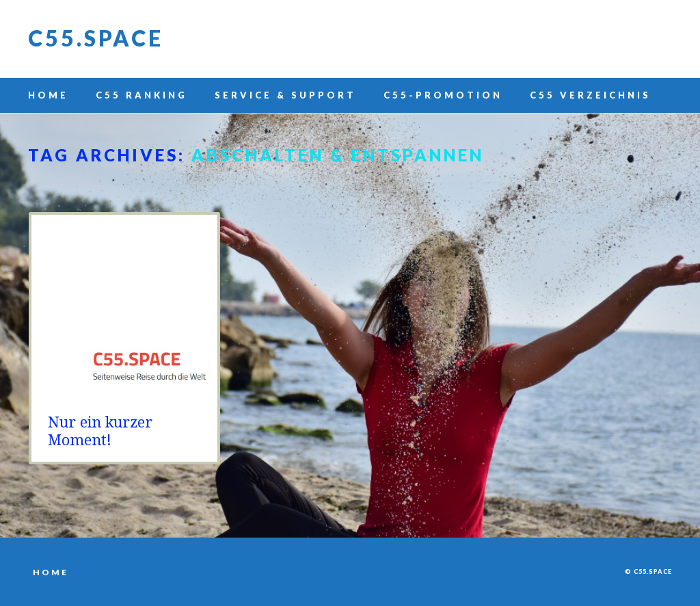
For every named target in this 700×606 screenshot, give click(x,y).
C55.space (96, 38)
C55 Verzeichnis (590, 95)
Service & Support (285, 95)
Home (48, 95)
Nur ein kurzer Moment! (100, 431)
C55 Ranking (142, 95)
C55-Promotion (443, 95)
